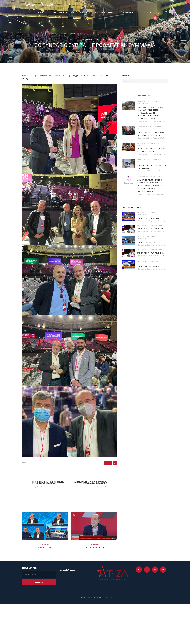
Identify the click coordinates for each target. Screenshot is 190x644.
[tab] (145, 96)
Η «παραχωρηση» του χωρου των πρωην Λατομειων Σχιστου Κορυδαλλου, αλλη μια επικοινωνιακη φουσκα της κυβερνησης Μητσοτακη (151, 113)
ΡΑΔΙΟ (160, 228)
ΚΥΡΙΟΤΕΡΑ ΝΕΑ (143, 103)
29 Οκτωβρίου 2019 (144, 174)
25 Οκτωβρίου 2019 (144, 197)
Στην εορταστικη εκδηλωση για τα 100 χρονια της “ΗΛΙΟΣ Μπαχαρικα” (152, 135)
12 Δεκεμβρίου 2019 (144, 141)
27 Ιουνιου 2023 (94, 545)
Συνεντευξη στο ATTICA (94, 548)
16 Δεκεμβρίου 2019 (144, 157)
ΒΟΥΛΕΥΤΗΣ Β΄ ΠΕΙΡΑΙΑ (103, 40)
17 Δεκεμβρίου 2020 (144, 121)
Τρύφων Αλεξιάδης (159, 121)
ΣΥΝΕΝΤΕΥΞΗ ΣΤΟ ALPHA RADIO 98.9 (152, 232)
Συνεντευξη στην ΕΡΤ (45, 548)
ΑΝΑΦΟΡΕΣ (141, 179)
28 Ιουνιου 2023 (45, 545)
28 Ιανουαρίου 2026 (144, 224)
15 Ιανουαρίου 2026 (144, 259)
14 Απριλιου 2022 (86, 40)
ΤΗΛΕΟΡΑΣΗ (142, 218)
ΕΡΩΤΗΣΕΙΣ (158, 101)
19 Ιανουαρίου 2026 (144, 234)
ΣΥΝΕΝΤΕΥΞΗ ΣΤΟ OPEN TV (148, 245)
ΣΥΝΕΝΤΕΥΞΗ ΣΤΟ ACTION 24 (149, 221)
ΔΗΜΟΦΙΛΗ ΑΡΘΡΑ (145, 96)
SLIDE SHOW (142, 216)
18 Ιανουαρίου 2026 (144, 248)
